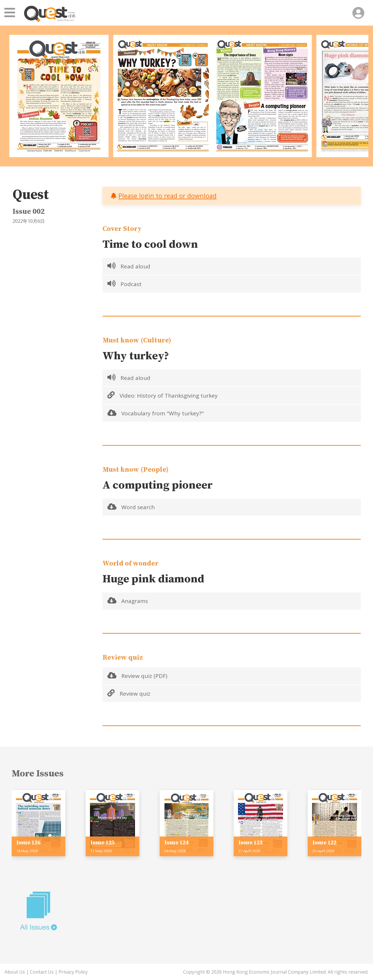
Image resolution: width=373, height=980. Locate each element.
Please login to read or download (167, 196)
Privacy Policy (73, 972)
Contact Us (42, 972)
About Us (15, 972)
